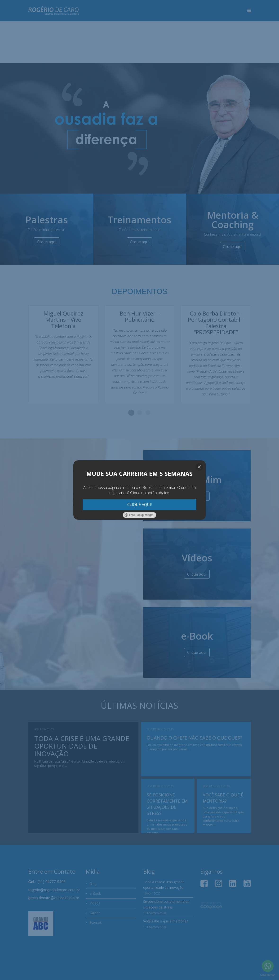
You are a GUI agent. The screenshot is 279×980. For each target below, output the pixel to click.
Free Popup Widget (139, 515)
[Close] (199, 467)
